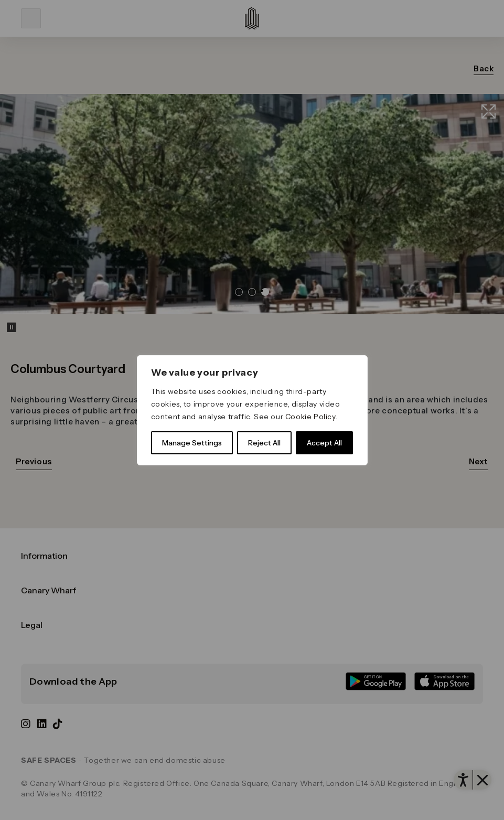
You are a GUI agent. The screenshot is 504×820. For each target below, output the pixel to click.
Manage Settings (192, 443)
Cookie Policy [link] (310, 417)
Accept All (324, 443)
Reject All (264, 443)
